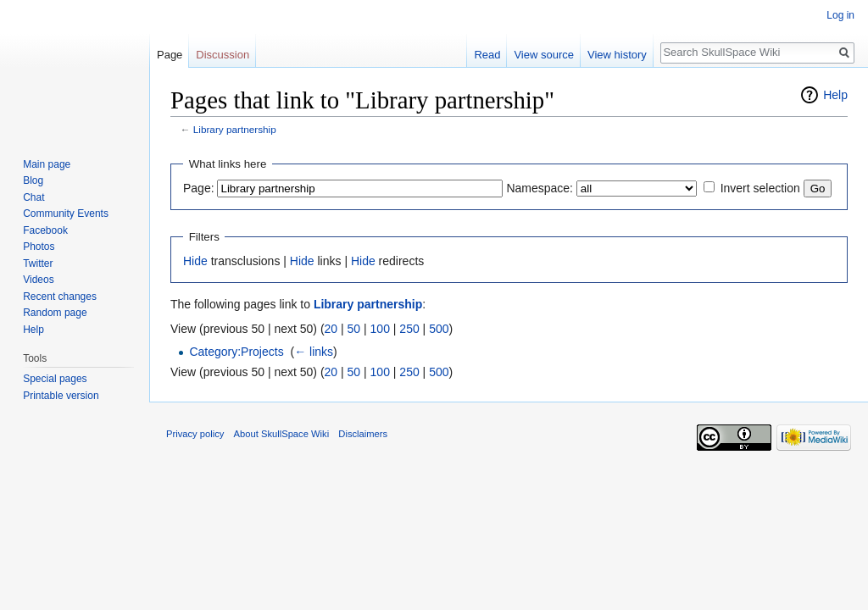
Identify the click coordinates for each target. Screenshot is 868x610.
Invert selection (760, 188)
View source (544, 55)
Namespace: (540, 188)
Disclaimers (363, 434)
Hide (195, 261)
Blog (33, 180)
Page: (199, 188)
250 (409, 329)
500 (439, 329)
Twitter (38, 263)
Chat (33, 197)
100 (380, 329)
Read (487, 55)
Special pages (55, 379)
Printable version (61, 396)
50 (354, 329)
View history (617, 55)
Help (835, 95)
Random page (55, 313)
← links (314, 352)
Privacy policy (195, 434)
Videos (38, 280)
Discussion (223, 55)
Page (170, 55)
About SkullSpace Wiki (282, 434)
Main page (47, 164)
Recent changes (60, 297)
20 (331, 329)
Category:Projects (236, 352)
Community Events (66, 213)
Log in (840, 15)
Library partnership (235, 129)
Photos (39, 247)
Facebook (45, 230)
